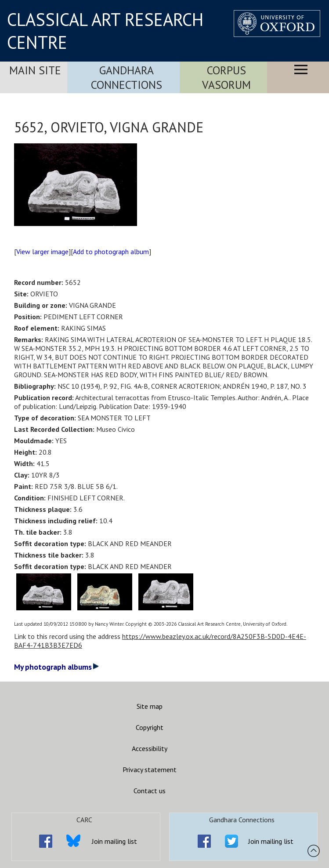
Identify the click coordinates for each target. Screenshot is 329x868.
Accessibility (150, 748)
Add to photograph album (111, 252)
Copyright (150, 727)
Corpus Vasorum (226, 77)
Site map (150, 706)
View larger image (42, 252)
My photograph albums (56, 667)
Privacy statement (150, 770)
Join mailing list (114, 841)
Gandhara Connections (127, 77)
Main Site (35, 70)
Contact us (150, 791)
